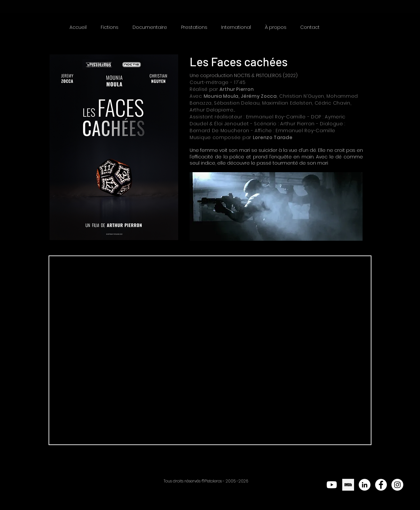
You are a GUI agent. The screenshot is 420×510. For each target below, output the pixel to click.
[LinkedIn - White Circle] (365, 485)
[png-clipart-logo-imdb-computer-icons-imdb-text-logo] (348, 485)
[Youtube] (332, 485)
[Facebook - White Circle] (381, 485)
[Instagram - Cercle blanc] (397, 485)
